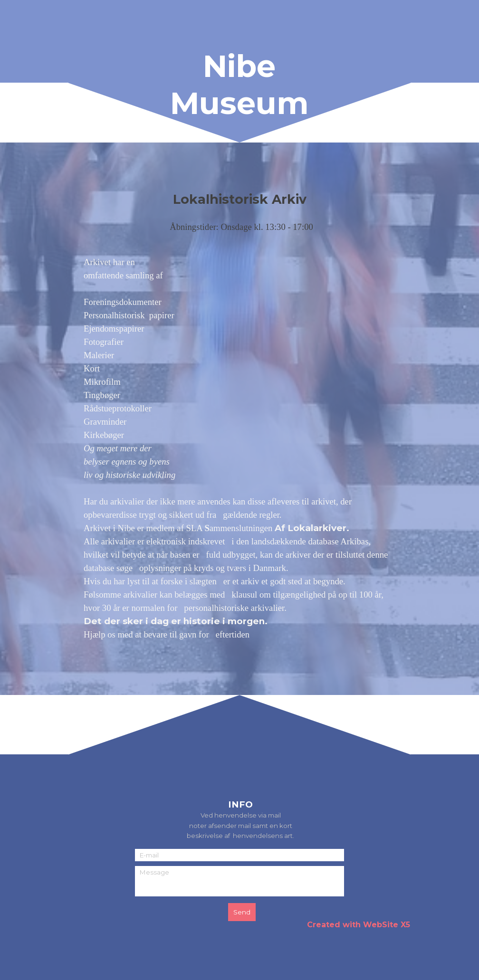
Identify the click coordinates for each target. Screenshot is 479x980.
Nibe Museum (239, 85)
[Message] (239, 881)
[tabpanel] (239, 422)
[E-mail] (239, 855)
